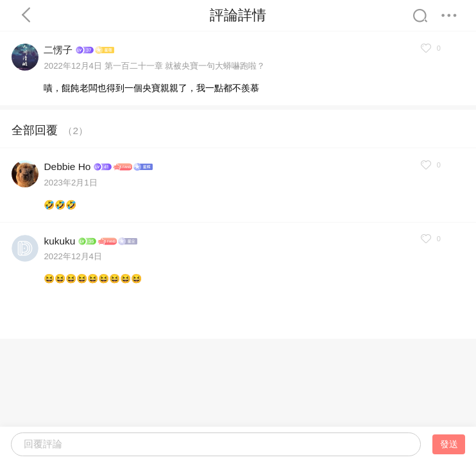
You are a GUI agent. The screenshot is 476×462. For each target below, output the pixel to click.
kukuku (59, 241)
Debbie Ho (67, 167)
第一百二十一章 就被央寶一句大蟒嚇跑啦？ (185, 66)
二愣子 (58, 50)
